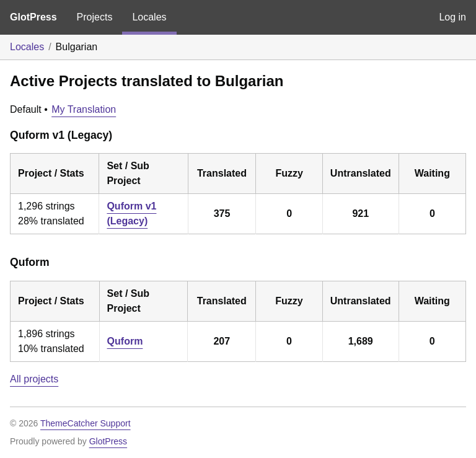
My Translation (84, 109)
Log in (452, 17)
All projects (34, 379)
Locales (149, 17)
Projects (95, 17)
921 (360, 214)
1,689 (361, 341)
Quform (125, 341)
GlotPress (33, 17)
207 (222, 341)
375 (222, 214)
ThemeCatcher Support (86, 423)
